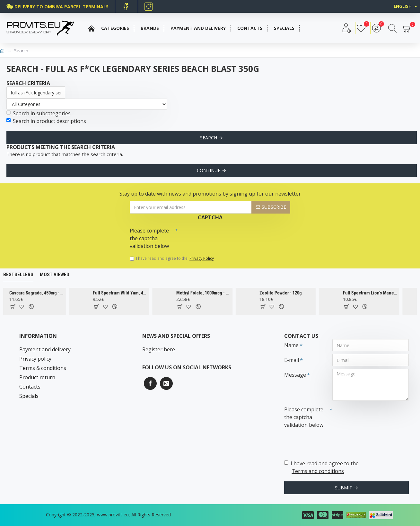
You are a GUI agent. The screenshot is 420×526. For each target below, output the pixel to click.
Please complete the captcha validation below (149, 238)
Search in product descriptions (46, 121)
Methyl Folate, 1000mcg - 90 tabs (211, 293)
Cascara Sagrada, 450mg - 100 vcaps (44, 293)
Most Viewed (55, 275)
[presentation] (223, 236)
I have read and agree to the (172, 259)
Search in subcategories (39, 113)
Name (291, 345)
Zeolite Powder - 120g (288, 293)
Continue (209, 170)
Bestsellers (18, 275)
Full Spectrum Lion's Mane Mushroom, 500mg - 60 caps (377, 293)
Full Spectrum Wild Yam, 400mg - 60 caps (127, 293)
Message (295, 375)
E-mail (292, 360)
